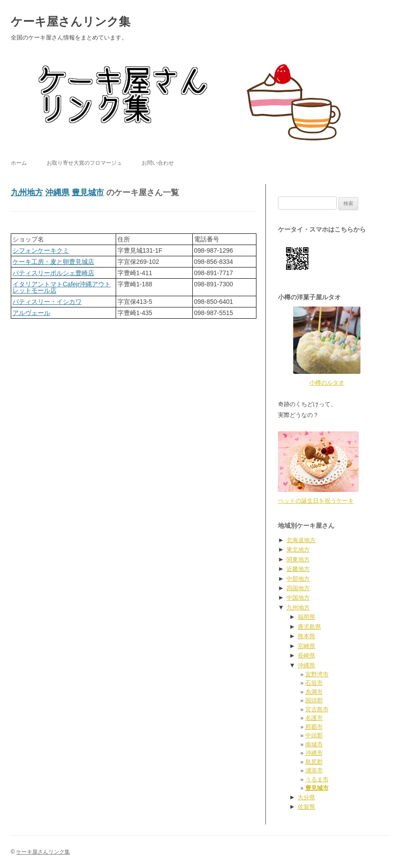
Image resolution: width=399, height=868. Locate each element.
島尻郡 (314, 762)
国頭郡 (314, 700)
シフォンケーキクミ (41, 250)
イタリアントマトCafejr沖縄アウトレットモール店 (62, 287)
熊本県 (306, 636)
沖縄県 (57, 193)
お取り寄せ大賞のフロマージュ (84, 163)
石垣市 (314, 683)
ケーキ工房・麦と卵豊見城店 (53, 262)
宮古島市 (317, 709)
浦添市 (314, 770)
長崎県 (306, 655)
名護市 (314, 718)
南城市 (314, 744)
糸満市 (314, 692)
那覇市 (314, 727)
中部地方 (298, 579)
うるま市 (317, 779)
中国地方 (298, 598)
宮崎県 (306, 646)
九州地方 (27, 193)
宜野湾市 (317, 674)
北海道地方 (301, 540)
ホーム (19, 163)
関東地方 (298, 559)
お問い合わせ (158, 163)
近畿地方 (298, 569)
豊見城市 (88, 193)
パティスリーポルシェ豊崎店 (53, 273)
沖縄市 (314, 753)
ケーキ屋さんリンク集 (71, 22)
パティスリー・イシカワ (47, 302)
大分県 (306, 797)
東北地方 (298, 550)
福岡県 (306, 617)
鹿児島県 (309, 627)
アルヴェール (31, 313)
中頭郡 (314, 735)
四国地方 (298, 588)
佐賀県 (306, 807)
